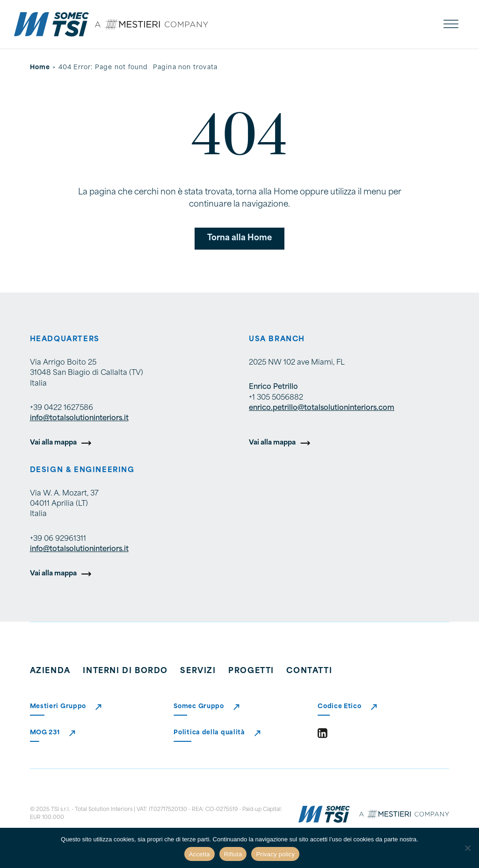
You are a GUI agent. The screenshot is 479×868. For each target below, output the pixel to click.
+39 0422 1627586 (62, 408)
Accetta (200, 854)
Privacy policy (275, 854)
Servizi (198, 671)
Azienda (50, 671)
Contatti (309, 671)
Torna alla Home (239, 238)
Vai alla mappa (53, 443)
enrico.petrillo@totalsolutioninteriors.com (322, 408)
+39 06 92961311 (58, 539)
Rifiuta (233, 854)
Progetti (251, 671)
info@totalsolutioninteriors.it (79, 419)
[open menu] (451, 24)
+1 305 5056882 (276, 398)
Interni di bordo (125, 671)
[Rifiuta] (467, 848)
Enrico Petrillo (273, 387)
